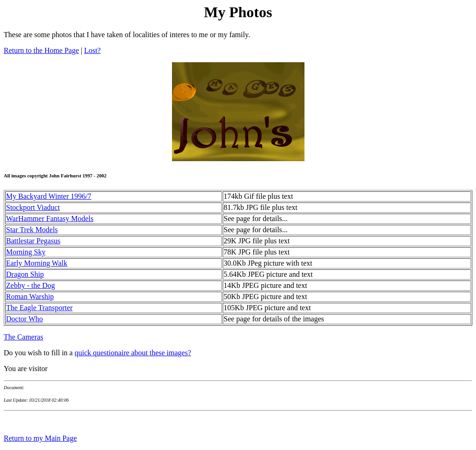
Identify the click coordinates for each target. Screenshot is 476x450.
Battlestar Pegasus (33, 241)
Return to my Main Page (40, 438)
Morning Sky (26, 252)
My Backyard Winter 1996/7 (49, 196)
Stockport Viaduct (33, 207)
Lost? (93, 50)
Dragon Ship (25, 274)
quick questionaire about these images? (133, 353)
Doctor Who (24, 319)
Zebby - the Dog (30, 285)
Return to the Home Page (41, 50)
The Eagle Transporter (39, 308)
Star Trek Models (32, 230)
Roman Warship (30, 297)
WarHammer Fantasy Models (50, 218)
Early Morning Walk (37, 263)
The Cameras (23, 337)
